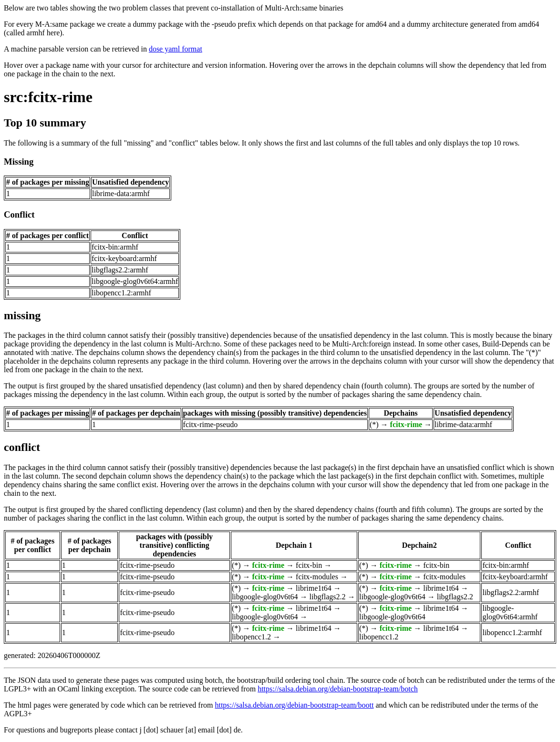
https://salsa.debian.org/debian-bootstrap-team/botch (338, 689)
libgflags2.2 (328, 597)
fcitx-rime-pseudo (211, 424)
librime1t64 (314, 588)
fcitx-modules (317, 577)
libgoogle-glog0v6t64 (265, 597)
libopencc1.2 (251, 637)
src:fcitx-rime (48, 97)
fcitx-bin (309, 565)
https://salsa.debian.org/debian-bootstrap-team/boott (294, 705)
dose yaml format (176, 49)
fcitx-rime (406, 424)
